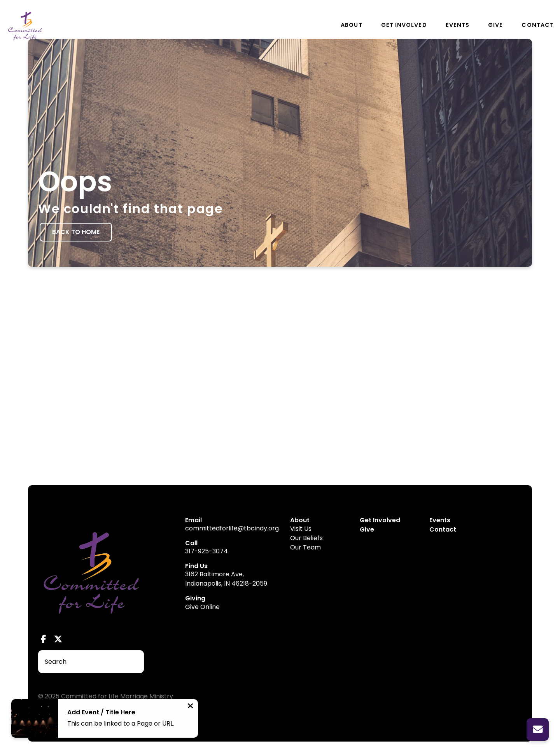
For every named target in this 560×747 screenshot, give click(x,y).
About (351, 25)
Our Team (305, 547)
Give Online (202, 607)
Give (495, 25)
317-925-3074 (206, 551)
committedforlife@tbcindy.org (232, 528)
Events (458, 25)
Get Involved (404, 25)
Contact (538, 25)
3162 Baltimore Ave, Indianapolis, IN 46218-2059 (226, 579)
